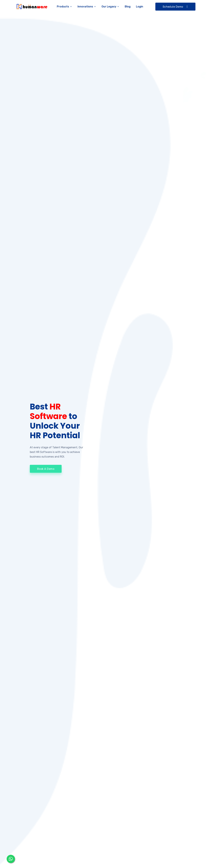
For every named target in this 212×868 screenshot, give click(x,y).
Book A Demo (46, 473)
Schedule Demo (175, 7)
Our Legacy (110, 7)
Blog (128, 7)
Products (64, 7)
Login (140, 7)
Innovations (87, 7)
